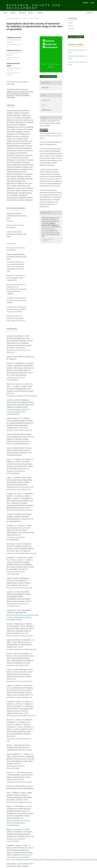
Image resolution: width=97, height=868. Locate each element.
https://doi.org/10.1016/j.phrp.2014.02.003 (20, 636)
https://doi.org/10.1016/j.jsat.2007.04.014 (19, 681)
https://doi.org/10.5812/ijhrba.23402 (18, 665)
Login (92, 3)
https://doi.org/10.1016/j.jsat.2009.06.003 (19, 697)
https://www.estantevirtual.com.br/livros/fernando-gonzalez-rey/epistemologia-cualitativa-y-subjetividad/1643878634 (23, 617)
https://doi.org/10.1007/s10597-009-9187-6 (20, 510)
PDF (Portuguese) (49, 77)
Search (40, 13)
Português (71, 28)
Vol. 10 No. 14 (24, 18)
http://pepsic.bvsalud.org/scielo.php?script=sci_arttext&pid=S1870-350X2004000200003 (18, 412)
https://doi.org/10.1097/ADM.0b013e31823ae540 (22, 553)
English (70, 23)
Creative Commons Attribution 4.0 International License (51, 136)
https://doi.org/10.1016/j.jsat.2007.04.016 (19, 588)
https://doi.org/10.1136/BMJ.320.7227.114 (19, 802)
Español (70, 26)
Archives (22, 13)
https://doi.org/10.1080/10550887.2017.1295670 (21, 715)
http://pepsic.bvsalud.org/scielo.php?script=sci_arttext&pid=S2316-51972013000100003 (18, 823)
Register (86, 3)
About (31, 13)
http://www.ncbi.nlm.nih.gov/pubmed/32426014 (22, 649)
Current (13, 13)
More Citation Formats (48, 240)
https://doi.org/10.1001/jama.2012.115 (18, 489)
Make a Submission (76, 37)
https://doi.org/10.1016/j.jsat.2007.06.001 (19, 782)
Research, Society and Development (34, 7)
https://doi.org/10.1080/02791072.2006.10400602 (22, 396)
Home (5, 13)
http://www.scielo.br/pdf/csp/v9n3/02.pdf (19, 430)
